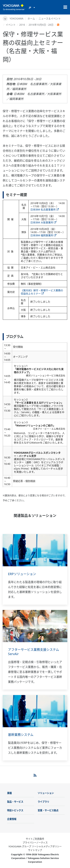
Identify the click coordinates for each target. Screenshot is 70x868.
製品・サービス (15, 802)
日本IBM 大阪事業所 (43, 222)
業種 (9, 793)
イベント (11, 25)
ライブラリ (43, 802)
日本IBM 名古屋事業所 (45, 209)
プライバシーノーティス (35, 843)
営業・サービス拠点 (48, 810)
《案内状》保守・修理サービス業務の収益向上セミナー (42, 292)
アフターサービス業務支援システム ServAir (35, 652)
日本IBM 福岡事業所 (43, 235)
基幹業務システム (21, 735)
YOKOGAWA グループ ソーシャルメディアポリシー (35, 846)
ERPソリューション (22, 574)
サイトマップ (35, 850)
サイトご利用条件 (35, 839)
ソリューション (46, 793)
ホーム (31, 18)
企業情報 (12, 819)
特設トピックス (15, 810)
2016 (22, 25)
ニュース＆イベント (50, 18)
